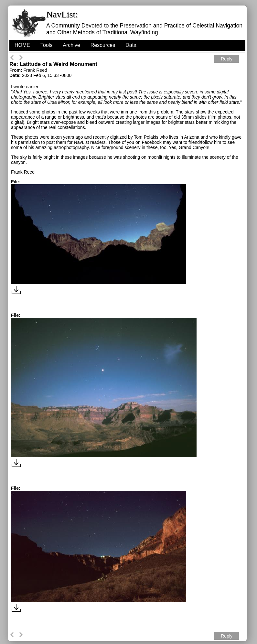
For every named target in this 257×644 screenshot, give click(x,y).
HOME (22, 45)
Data (131, 45)
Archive (71, 45)
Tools (46, 45)
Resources (103, 45)
